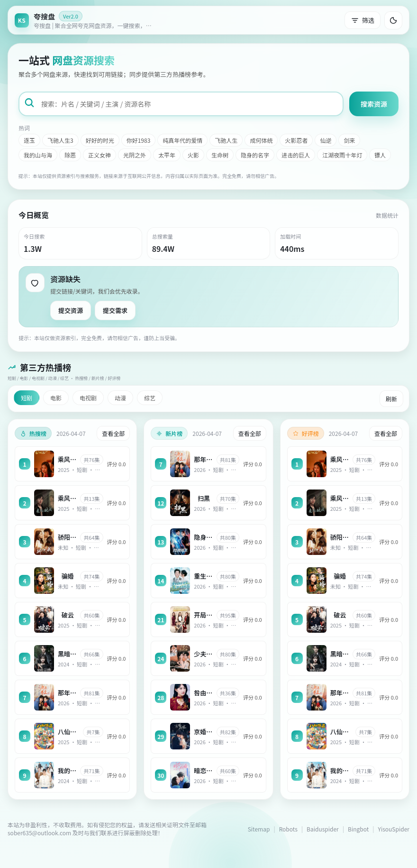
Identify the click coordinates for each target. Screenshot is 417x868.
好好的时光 (100, 140)
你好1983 (139, 140)
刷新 (391, 399)
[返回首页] (86, 20)
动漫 (120, 398)
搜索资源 (374, 104)
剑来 (349, 140)
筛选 (363, 20)
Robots (288, 829)
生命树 (220, 155)
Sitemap (259, 829)
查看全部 (113, 433)
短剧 (27, 398)
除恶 (70, 155)
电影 (56, 398)
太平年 (167, 155)
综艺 (150, 398)
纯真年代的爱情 (182, 140)
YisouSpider (394, 829)
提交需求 (115, 310)
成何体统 (261, 140)
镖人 (380, 155)
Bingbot (358, 829)
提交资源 (71, 310)
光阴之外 (135, 155)
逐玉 (29, 140)
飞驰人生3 (60, 140)
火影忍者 (296, 140)
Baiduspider (323, 829)
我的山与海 (38, 155)
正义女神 (100, 155)
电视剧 (88, 398)
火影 (193, 155)
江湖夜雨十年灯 (342, 155)
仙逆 (326, 140)
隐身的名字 (255, 155)
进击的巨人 (296, 155)
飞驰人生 (226, 140)
